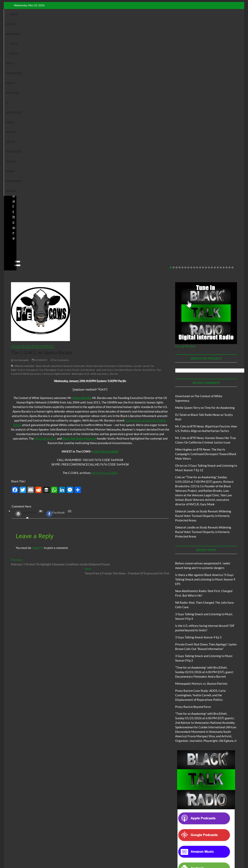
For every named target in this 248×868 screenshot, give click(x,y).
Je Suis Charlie (72, 203)
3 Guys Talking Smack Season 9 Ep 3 (198, 471)
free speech (32, 203)
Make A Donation (53, 14)
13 (206, 101)
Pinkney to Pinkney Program (68, 847)
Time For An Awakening (220, 241)
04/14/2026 (27, 93)
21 (230, 101)
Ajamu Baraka (43, 199)
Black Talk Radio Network (79, 272)
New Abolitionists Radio (30, 70)
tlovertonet (183, 229)
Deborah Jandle (185, 345)
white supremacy (100, 207)
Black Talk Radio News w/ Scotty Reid (31, 67)
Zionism (114, 207)
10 (197, 101)
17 (218, 101)
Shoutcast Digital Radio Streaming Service (116, 24)
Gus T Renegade (48, 203)
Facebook (55, 347)
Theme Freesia (76, 855)
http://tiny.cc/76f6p (105, 306)
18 (221, 101)
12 (203, 101)
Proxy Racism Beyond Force (193, 540)
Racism (138, 203)
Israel (60, 203)
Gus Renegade (20, 193)
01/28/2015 (40, 193)
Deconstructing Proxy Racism (168, 842)
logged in (38, 381)
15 (212, 101)
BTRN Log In (146, 14)
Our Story (94, 847)
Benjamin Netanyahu (74, 199)
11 (200, 101)
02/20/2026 (208, 93)
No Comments (48, 93)
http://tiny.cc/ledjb (106, 285)
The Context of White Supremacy (33, 179)
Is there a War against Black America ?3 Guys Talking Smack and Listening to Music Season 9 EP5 (205, 413)
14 (209, 101)
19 (224, 101)
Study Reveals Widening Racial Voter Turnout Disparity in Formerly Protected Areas (203, 349)
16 (215, 101)
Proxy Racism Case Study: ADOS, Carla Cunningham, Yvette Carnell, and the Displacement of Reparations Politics (200, 528)
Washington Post (81, 207)
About (88, 14)
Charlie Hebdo (124, 199)
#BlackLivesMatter (25, 199)
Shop (74, 14)
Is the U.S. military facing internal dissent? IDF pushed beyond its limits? (154, 82)
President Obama (124, 203)
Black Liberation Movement (101, 199)
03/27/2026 (148, 93)
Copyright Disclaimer (183, 847)
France (21, 203)
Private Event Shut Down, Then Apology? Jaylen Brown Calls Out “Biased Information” (214, 79)
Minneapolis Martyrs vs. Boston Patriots (201, 517)
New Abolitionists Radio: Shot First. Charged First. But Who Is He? (34, 82)
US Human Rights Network (57, 207)
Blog (11, 70)
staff (12, 93)
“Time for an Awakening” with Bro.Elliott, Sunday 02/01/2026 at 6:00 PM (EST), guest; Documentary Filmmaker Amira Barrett (204, 505)
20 (227, 101)
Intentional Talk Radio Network (204, 842)
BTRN (198, 65)
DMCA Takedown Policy (115, 14)
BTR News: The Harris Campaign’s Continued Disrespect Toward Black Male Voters (206, 287)
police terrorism (105, 203)
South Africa (149, 203)
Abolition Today (98, 842)
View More (16, 99)
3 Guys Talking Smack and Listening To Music (62, 842)
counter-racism (141, 199)
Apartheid (57, 199)
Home (31, 14)
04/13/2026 (87, 93)
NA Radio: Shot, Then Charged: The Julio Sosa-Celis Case (94, 82)
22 (232, 101)
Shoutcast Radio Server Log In (182, 14)
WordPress (26, 347)
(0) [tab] (27, 347)
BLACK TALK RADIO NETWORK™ (32, 855)
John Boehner (88, 203)
